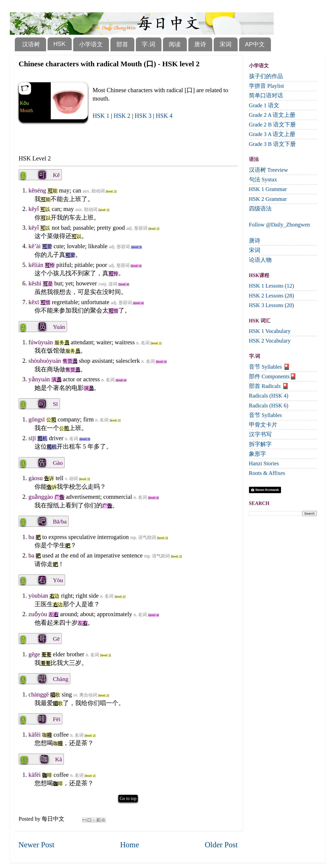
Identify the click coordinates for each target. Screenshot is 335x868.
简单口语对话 (266, 95)
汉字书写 (260, 434)
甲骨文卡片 (263, 425)
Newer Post (36, 845)
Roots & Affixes (267, 473)
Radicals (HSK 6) (269, 406)
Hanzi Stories (264, 463)
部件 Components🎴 (273, 376)
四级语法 (260, 209)
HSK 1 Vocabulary (270, 331)
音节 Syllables (265, 415)
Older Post (221, 845)
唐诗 (200, 44)
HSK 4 (164, 116)
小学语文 (91, 44)
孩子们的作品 (266, 76)
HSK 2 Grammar (268, 199)
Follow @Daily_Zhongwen (280, 225)
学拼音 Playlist (266, 86)
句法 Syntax (263, 180)
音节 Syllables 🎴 (270, 367)
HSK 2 (122, 116)
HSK (60, 44)
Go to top (128, 799)
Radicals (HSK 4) (269, 396)
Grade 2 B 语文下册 (272, 125)
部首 (122, 44)
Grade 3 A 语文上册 (272, 134)
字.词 (149, 44)
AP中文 (255, 44)
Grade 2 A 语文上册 (272, 115)
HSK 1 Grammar (268, 189)
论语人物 (260, 260)
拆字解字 (260, 444)
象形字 (257, 454)
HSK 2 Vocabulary (270, 341)
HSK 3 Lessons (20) (272, 305)
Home (130, 845)
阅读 (175, 44)
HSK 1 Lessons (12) (272, 286)
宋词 (226, 44)
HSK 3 (143, 116)
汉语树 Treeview (269, 170)
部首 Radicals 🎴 (269, 386)
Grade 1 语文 (264, 105)
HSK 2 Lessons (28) (272, 296)
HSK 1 (101, 116)
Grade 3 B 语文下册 (272, 144)
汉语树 (31, 44)
